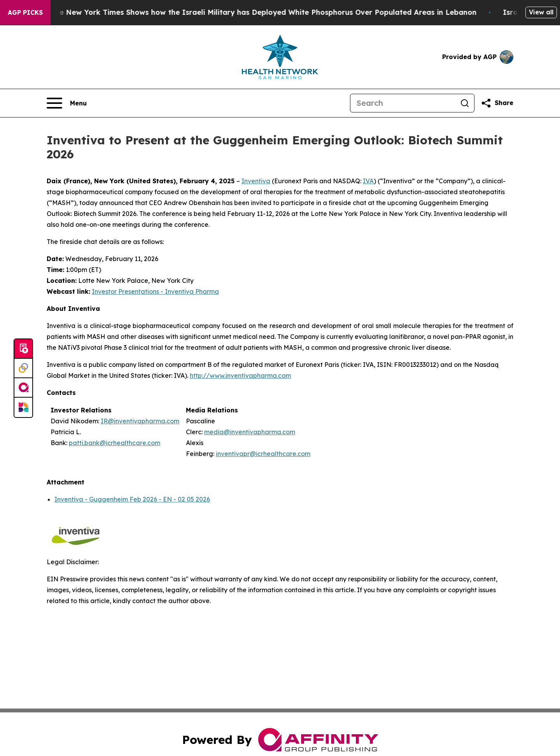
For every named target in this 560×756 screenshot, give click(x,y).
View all (541, 12)
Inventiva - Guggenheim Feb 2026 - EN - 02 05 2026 (132, 499)
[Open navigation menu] (67, 103)
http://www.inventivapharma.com (240, 375)
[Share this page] (497, 103)
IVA (368, 181)
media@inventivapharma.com (250, 432)
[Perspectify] (23, 368)
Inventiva (256, 181)
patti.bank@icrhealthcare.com (115, 443)
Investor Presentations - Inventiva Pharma (155, 291)
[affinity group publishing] (23, 388)
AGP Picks (25, 12)
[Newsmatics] (23, 407)
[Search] (403, 103)
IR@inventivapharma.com (140, 421)
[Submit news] (23, 349)
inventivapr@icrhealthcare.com (263, 454)
